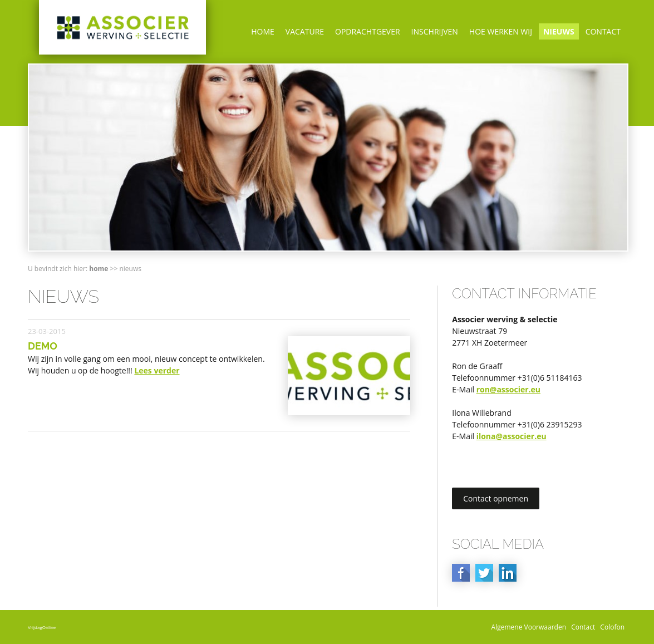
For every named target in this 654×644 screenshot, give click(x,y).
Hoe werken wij (501, 31)
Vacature (305, 31)
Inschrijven (435, 31)
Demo (43, 346)
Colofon (612, 627)
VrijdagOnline (42, 627)
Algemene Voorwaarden (529, 627)
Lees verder (157, 370)
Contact (603, 31)
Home (263, 31)
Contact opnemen (496, 498)
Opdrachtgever (368, 31)
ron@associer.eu (508, 389)
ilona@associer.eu (512, 436)
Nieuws (559, 31)
